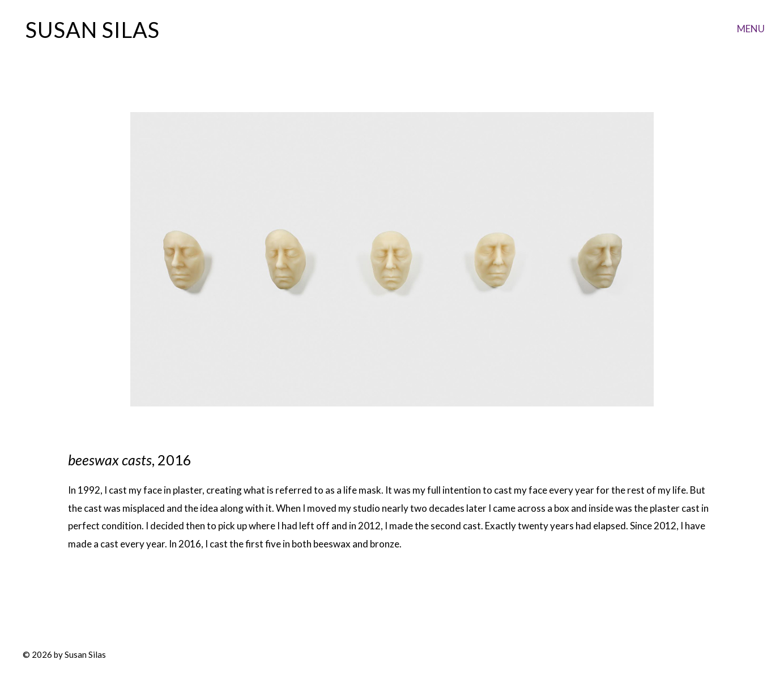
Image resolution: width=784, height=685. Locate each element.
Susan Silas (93, 29)
